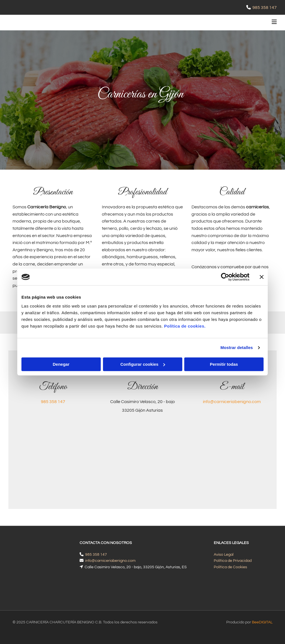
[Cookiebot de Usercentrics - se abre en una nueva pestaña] (225, 277)
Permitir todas (224, 364)
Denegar (61, 364)
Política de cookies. (185, 326)
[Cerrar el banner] (262, 277)
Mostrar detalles (237, 347)
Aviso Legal (224, 555)
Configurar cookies (143, 364)
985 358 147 (265, 8)
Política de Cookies (230, 567)
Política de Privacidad (233, 561)
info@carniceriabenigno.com (232, 402)
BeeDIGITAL (262, 607)
